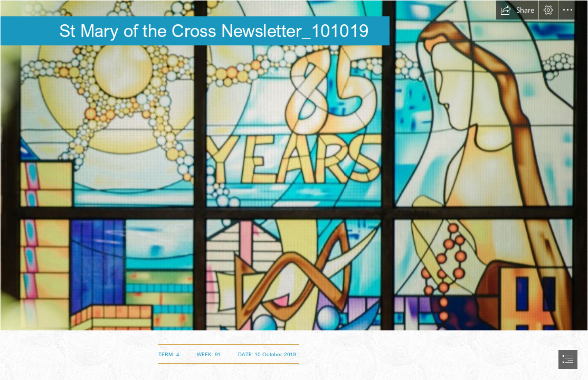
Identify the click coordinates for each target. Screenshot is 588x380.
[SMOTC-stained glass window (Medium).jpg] (294, 165)
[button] (517, 10)
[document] (294, 190)
